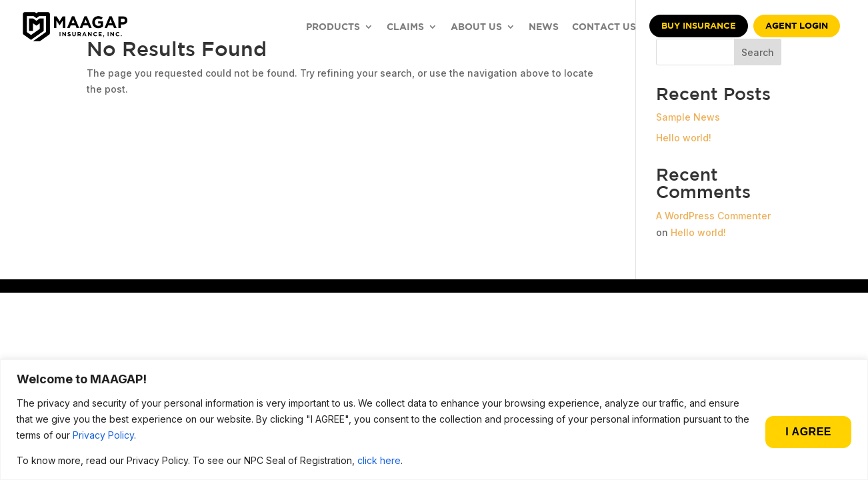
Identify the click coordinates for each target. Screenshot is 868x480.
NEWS (544, 27)
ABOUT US (476, 27)
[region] (434, 420)
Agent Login (797, 25)
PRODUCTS (333, 27)
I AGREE (808, 432)
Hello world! (684, 138)
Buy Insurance (699, 25)
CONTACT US (604, 27)
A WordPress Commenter (713, 216)
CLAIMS (405, 27)
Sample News (688, 117)
